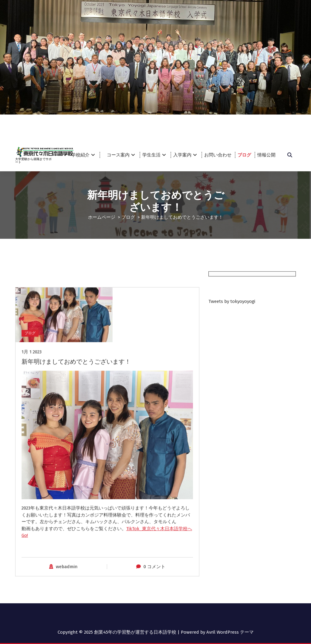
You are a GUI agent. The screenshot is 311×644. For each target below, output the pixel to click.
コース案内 (120, 155)
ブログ (244, 155)
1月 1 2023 (32, 481)
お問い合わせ (218, 155)
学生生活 (151, 155)
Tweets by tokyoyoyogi (232, 316)
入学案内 (182, 155)
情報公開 (266, 155)
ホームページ (102, 217)
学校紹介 (80, 155)
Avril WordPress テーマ (230, 632)
